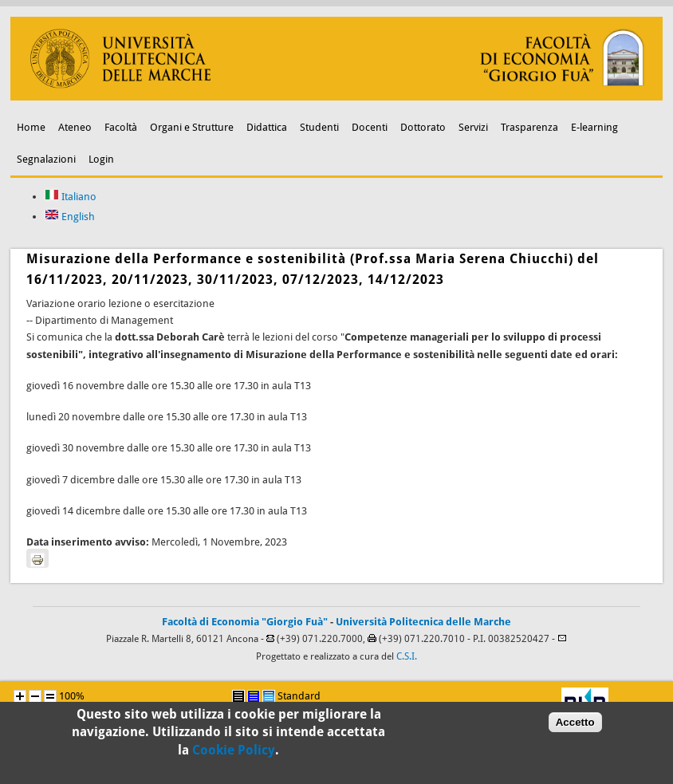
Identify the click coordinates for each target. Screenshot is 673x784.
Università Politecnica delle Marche (423, 622)
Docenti (370, 127)
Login (101, 159)
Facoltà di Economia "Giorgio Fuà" (245, 622)
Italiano (71, 197)
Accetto (575, 728)
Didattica (267, 127)
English (70, 217)
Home (31, 127)
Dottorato (423, 127)
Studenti (319, 127)
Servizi (473, 127)
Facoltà (121, 127)
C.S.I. (407, 656)
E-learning (594, 127)
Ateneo (75, 127)
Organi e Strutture (192, 127)
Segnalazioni (46, 159)
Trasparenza (529, 127)
